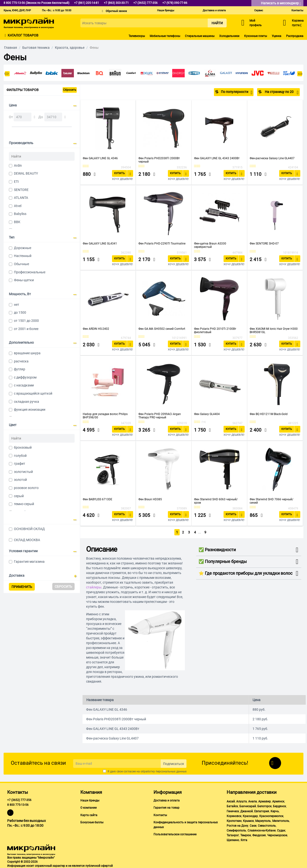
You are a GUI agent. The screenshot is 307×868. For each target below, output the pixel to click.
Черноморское (277, 835)
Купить (119, 173)
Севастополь (267, 825)
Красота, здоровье (70, 48)
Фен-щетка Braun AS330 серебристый (210, 245)
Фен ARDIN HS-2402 (96, 329)
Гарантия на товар (166, 808)
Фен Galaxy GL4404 (207, 414)
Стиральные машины (200, 36)
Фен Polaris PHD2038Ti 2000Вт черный (159, 160)
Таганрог (233, 835)
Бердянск (279, 806)
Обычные (21, 264)
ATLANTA (21, 198)
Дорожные (23, 248)
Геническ (233, 811)
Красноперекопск (271, 816)
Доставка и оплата (214, 10)
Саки (253, 825)
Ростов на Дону (237, 825)
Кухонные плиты (256, 36)
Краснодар (250, 816)
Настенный (23, 256)
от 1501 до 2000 (26, 321)
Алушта (242, 801)
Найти (217, 23)
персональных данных (171, 771)
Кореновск (234, 816)
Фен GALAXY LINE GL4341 (100, 243)
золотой (20, 480)
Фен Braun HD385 (150, 499)
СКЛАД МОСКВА (27, 540)
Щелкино (233, 840)
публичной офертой (99, 866)
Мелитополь (281, 821)
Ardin (18, 165)
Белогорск (264, 806)
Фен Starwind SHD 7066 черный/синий (272, 501)
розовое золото (26, 488)
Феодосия (259, 835)
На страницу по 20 (281, 92)
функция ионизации (30, 410)
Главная (11, 48)
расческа (21, 361)
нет (17, 305)
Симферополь (236, 830)
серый (19, 496)
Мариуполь (263, 821)
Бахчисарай (248, 806)
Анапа (253, 801)
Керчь (275, 811)
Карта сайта (89, 815)
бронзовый (23, 447)
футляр (20, 369)
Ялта (244, 840)
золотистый (23, 472)
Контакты (297, 10)
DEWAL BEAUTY (26, 173)
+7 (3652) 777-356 (19, 800)
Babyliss (20, 214)
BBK (17, 222)
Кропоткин (234, 821)
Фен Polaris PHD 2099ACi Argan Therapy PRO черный (160, 416)
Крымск (248, 821)
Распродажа (295, 36)
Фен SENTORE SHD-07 (264, 243)
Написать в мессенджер (281, 3)
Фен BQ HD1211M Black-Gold (269, 414)
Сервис (259, 10)
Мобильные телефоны (165, 36)
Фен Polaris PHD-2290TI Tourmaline (162, 243)
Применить (22, 587)
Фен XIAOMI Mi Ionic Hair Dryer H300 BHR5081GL (274, 330)
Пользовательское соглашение (175, 834)
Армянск (278, 801)
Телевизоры (137, 36)
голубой (20, 456)
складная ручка (27, 402)
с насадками (24, 385)
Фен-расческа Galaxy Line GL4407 (272, 158)
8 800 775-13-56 (18, 805)
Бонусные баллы (92, 822)
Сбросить (70, 90)
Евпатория (262, 811)
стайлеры (94, 587)
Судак (281, 830)
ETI (16, 182)
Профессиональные (30, 272)
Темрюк (246, 835)
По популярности (237, 92)
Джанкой (247, 811)
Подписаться (174, 764)
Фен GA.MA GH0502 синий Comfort (162, 329)
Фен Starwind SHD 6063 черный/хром (216, 501)
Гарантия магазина (29, 562)
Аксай (231, 801)
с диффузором (25, 377)
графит (20, 464)
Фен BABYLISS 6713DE (97, 499)
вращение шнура (27, 353)
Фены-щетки (24, 280)
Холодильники (229, 36)
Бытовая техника (36, 48)
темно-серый (24, 504)
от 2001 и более (26, 329)
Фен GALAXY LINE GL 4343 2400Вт (217, 158)
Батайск (232, 806)
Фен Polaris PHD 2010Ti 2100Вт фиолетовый (215, 330)
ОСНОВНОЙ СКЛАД (29, 529)
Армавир (265, 801)
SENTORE (21, 190)
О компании (89, 808)
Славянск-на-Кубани (262, 830)
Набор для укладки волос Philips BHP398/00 (105, 416)
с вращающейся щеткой (33, 393)
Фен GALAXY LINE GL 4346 (100, 158)
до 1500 (20, 312)
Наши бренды (166, 10)
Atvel (18, 206)
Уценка (277, 36)
